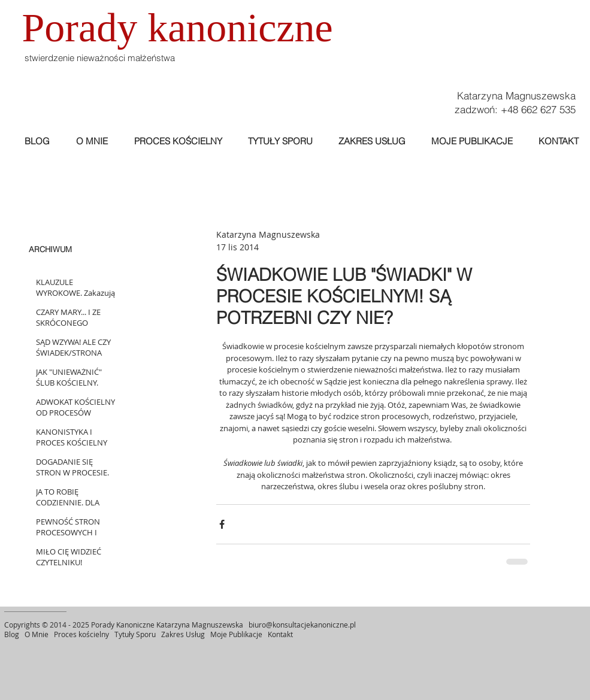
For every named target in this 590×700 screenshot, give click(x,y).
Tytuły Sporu (135, 634)
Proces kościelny (81, 634)
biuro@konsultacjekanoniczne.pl (302, 625)
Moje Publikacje (237, 634)
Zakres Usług (183, 634)
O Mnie (37, 634)
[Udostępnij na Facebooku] (222, 524)
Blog (12, 634)
